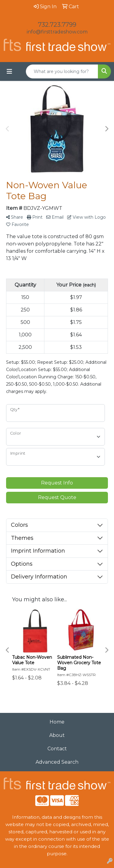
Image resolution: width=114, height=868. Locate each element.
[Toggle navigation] (9, 71)
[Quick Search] (62, 71)
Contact (57, 749)
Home (57, 722)
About (57, 735)
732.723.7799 (57, 25)
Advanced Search (57, 762)
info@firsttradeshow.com (57, 32)
